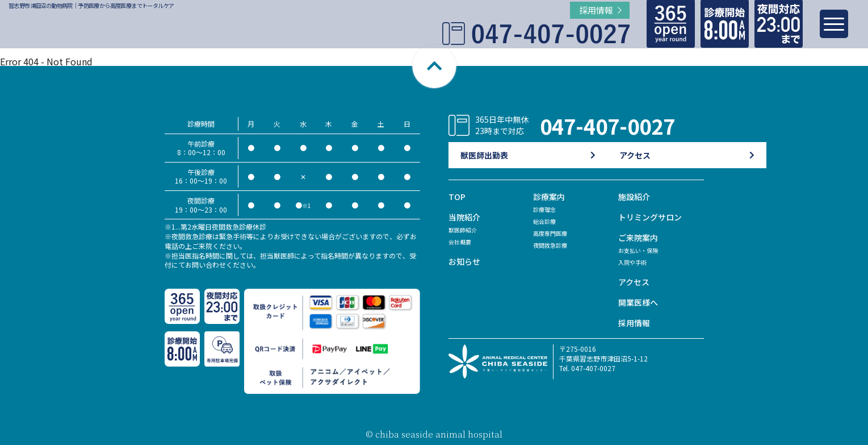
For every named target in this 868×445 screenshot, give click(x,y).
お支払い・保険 (642, 250)
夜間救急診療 (553, 245)
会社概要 (462, 241)
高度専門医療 (553, 233)
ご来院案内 (640, 237)
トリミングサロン (652, 217)
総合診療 (547, 221)
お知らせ (466, 261)
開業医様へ (640, 302)
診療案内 (550, 196)
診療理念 (547, 209)
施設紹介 (635, 196)
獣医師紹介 (466, 229)
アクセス (635, 282)
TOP (457, 196)
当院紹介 (466, 217)
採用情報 (635, 323)
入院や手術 (635, 262)
